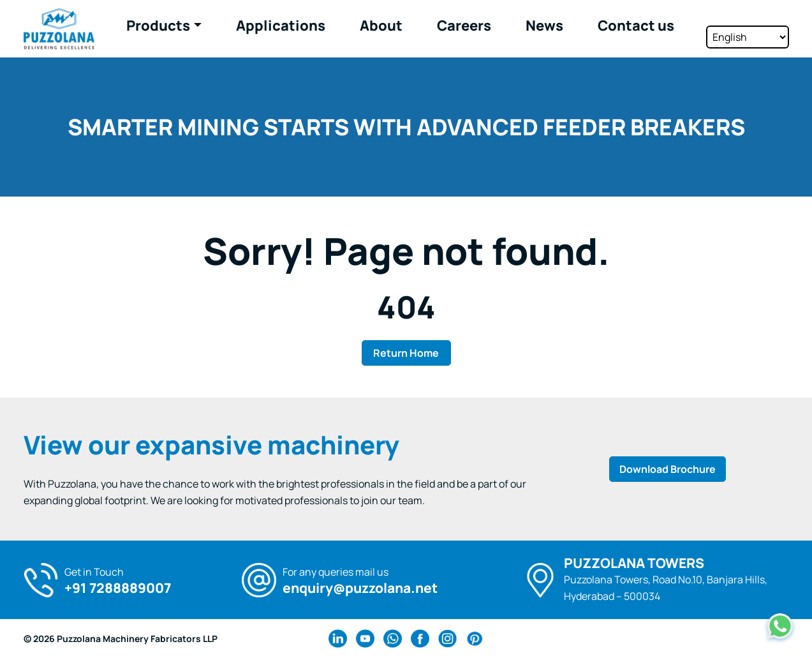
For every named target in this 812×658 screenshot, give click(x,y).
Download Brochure (668, 469)
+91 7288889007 (118, 588)
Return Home (406, 353)
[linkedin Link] (338, 639)
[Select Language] (748, 27)
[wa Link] (393, 639)
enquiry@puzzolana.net (360, 588)
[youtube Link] (365, 639)
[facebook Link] (420, 639)
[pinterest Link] (475, 639)
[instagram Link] (447, 639)
